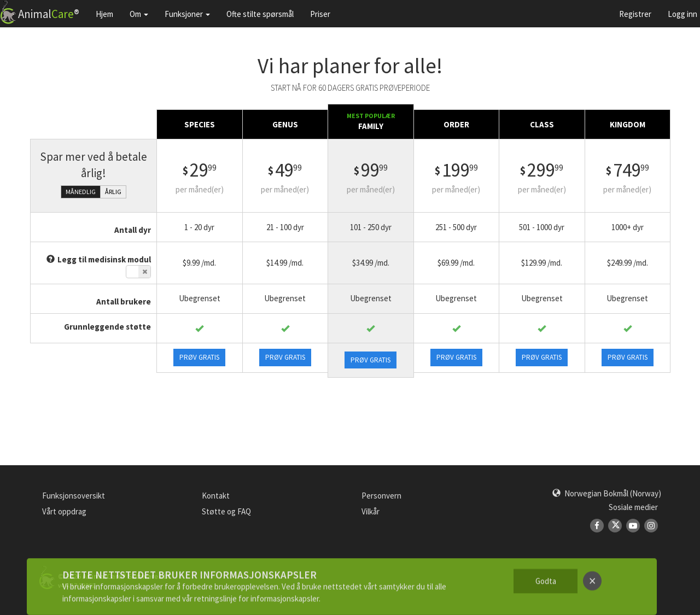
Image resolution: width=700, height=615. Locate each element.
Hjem (104, 14)
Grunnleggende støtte (107, 327)
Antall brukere (124, 301)
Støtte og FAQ (226, 511)
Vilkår (371, 511)
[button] (607, 493)
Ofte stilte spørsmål (260, 14)
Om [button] (139, 14)
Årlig (113, 192)
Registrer (635, 14)
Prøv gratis (199, 357)
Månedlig (81, 192)
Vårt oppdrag (64, 511)
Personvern (381, 496)
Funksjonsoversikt (74, 496)
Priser (320, 14)
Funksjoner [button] (187, 14)
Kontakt (216, 496)
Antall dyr (133, 230)
